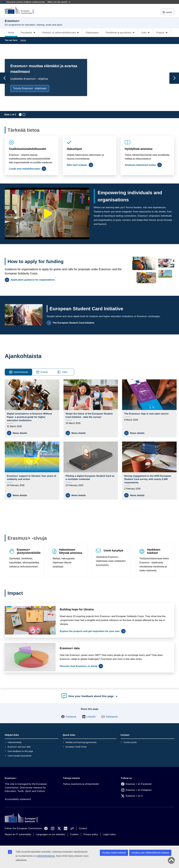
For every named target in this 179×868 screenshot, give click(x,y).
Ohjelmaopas (92, 33)
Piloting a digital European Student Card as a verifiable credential (90, 478)
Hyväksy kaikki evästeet (114, 853)
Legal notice (109, 834)
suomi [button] (168, 12)
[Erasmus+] (21, 10)
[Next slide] (174, 78)
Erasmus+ (11, 778)
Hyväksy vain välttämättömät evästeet (150, 853)
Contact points (130, 742)
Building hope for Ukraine (77, 609)
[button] (69, 717)
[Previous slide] (5, 78)
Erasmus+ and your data (19, 747)
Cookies (74, 834)
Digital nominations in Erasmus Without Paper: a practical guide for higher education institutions (29, 417)
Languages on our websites (51, 834)
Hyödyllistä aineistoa (139, 149)
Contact (83, 828)
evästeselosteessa (46, 856)
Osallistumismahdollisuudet (27, 149)
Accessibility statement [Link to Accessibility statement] (18, 799)
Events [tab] (42, 372)
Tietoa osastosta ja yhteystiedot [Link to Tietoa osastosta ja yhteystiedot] (81, 784)
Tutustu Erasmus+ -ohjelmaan (30, 88)
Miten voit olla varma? (59, 2)
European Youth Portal (76, 747)
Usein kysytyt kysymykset (20, 756)
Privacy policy (91, 834)
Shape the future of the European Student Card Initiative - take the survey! (89, 415)
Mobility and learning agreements (81, 742)
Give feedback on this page (20, 751)
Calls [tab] (62, 372)
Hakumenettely (15, 742)
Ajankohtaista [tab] (19, 372)
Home (11, 33)
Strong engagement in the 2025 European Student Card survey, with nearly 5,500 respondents (148, 479)
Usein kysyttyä (113, 550)
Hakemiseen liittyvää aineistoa (71, 551)
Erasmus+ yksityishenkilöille (29, 551)
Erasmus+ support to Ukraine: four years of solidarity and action (31, 478)
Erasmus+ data (70, 648)
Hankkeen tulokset (154, 551)
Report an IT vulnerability (18, 834)
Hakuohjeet (74, 149)
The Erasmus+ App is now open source (146, 414)
